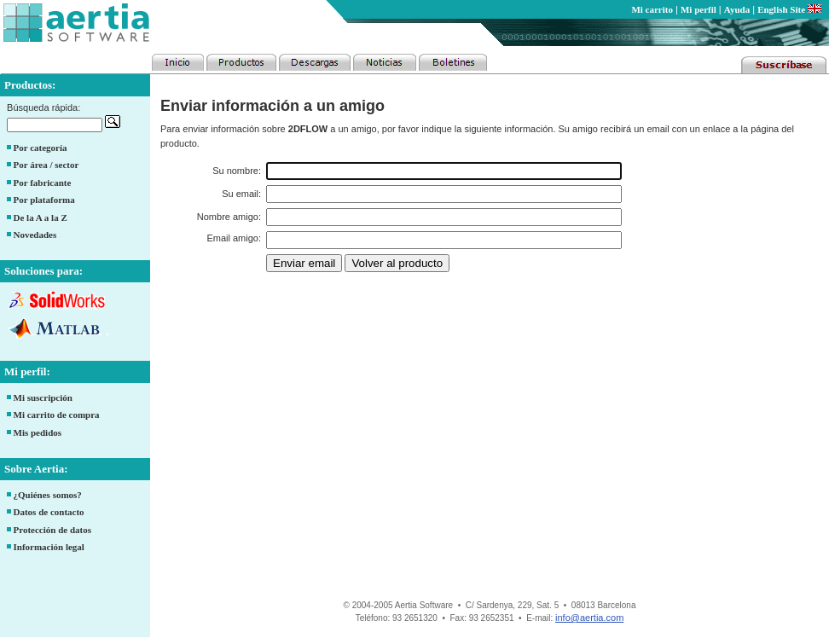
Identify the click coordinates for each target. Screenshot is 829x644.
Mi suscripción (43, 397)
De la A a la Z (41, 218)
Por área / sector (46, 165)
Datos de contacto (49, 512)
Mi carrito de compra (57, 415)
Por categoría (41, 148)
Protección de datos (52, 530)
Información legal (49, 547)
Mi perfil (699, 9)
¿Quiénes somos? (48, 495)
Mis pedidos (38, 432)
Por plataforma (44, 200)
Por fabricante (43, 183)
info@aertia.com (589, 618)
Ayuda (737, 9)
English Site (789, 9)
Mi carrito (652, 9)
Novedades (35, 235)
